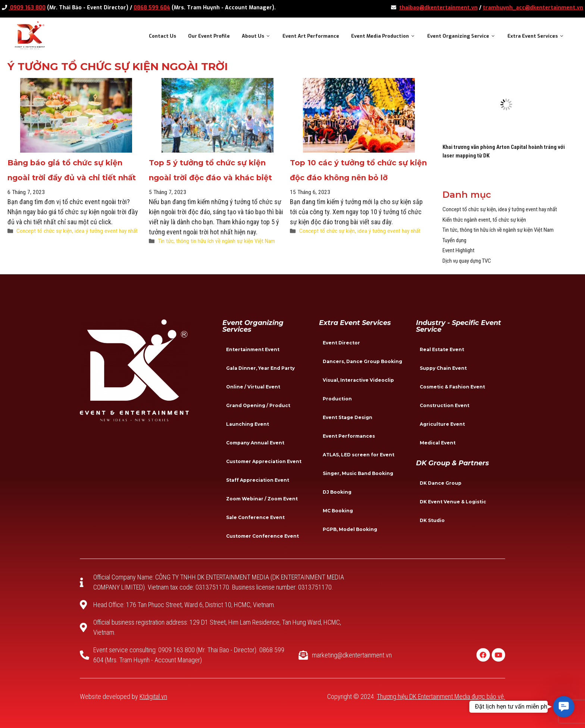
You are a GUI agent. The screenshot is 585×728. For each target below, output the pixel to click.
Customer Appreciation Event (264, 461)
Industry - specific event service (459, 326)
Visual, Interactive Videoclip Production (358, 389)
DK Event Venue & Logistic (453, 502)
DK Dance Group (441, 483)
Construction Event (445, 405)
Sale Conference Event (255, 517)
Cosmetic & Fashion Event (452, 387)
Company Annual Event (255, 443)
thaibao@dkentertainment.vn (438, 8)
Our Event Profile (209, 36)
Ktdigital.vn (153, 696)
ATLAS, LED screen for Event (359, 455)
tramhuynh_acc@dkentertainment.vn (533, 8)
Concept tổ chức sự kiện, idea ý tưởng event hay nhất (77, 231)
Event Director (341, 343)
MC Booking (338, 511)
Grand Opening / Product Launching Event (258, 415)
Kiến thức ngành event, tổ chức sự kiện (484, 220)
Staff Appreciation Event (258, 480)
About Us (259, 36)
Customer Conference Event (262, 536)
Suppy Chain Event (443, 368)
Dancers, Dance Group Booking (362, 361)
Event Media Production (386, 36)
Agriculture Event (442, 424)
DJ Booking (337, 492)
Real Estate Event (442, 349)
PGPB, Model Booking (350, 529)
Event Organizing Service (464, 36)
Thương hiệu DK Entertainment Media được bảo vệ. (441, 696)
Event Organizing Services (253, 326)
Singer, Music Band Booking (358, 473)
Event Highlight (459, 250)
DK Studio (432, 520)
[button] (564, 707)
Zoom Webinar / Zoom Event (262, 499)
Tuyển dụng (454, 240)
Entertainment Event (253, 349)
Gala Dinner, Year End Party (260, 368)
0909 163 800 (27, 8)
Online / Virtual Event (253, 387)
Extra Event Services (539, 36)
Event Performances (349, 436)
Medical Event (438, 443)
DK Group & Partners (453, 463)
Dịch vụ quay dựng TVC (467, 261)
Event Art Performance (311, 36)
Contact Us (162, 36)
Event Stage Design (348, 417)
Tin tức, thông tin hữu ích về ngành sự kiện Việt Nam (216, 241)
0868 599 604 (152, 8)
